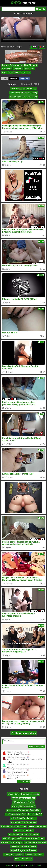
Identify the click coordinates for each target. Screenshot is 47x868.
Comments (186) (30, 84)
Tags (16, 866)
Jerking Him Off (35, 814)
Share (5, 78)
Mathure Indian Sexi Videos (23, 822)
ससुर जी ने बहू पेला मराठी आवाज (24, 850)
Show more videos (23, 733)
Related (12, 84)
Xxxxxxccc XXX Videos (17, 810)
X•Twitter (14, 78)
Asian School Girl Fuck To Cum (23, 97)
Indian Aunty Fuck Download (23, 818)
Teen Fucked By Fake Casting (23, 93)
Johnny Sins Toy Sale (14, 855)
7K (42, 47)
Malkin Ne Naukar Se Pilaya (23, 847)
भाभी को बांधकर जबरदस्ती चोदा (23, 798)
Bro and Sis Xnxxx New (35, 842)
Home (9, 866)
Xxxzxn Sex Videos (37, 826)
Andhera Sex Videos (35, 838)
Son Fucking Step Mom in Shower (24, 834)
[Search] (18, 9)
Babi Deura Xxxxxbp (30, 794)
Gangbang (7, 69)
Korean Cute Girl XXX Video (14, 826)
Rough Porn (7, 72)
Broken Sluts (13, 794)
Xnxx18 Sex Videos (23, 859)
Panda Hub (35, 810)
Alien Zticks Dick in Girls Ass (24, 89)
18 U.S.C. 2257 (34, 866)
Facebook (24, 78)
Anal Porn (18, 69)
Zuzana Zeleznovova (12, 65)
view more (24, 781)
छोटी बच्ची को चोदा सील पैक (23, 802)
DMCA (23, 866)
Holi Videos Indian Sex (15, 814)
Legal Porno (20, 72)
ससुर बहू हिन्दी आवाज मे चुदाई (23, 806)
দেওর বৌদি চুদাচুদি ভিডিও (13, 838)
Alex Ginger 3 (30, 65)
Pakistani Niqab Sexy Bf (12, 842)
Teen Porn (29, 69)
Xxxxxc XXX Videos (34, 855)
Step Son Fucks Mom (23, 830)
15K (33, 47)
